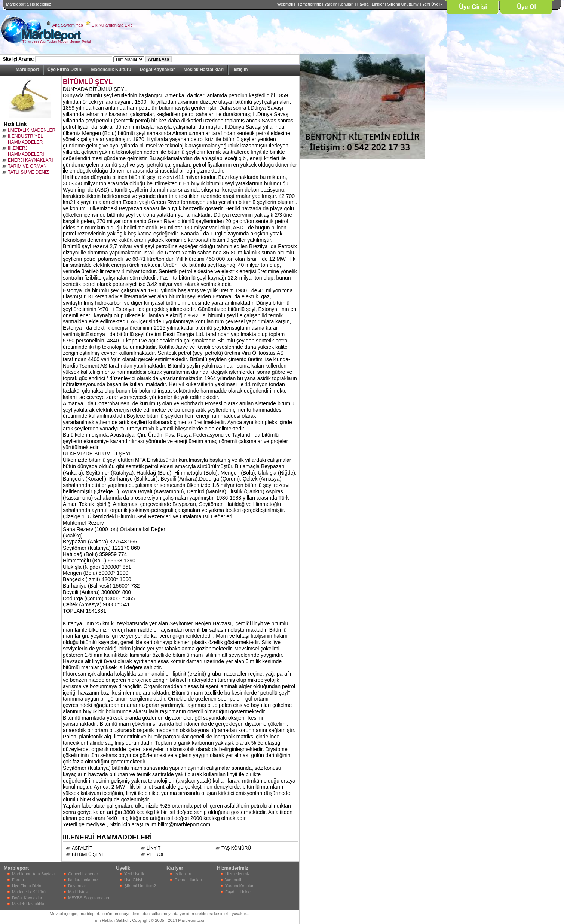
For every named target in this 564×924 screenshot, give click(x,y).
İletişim (240, 70)
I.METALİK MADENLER (32, 130)
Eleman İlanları (188, 880)
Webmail (285, 4)
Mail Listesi (78, 892)
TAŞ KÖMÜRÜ (236, 848)
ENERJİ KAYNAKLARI (30, 160)
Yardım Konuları (339, 4)
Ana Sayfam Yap (68, 25)
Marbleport (27, 70)
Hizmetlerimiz (309, 4)
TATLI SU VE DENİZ (28, 172)
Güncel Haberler (83, 874)
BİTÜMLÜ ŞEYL (88, 82)
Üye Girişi (473, 7)
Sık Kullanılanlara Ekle (112, 25)
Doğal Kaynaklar (157, 70)
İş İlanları (183, 874)
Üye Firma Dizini (65, 70)
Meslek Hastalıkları (204, 70)
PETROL (156, 854)
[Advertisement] (322, 271)
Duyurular (77, 886)
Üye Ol (526, 7)
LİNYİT (154, 848)
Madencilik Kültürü (111, 70)
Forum (18, 880)
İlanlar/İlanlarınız (83, 880)
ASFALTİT (82, 848)
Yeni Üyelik (432, 4)
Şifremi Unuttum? (403, 4)
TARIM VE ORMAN (27, 166)
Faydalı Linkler (371, 4)
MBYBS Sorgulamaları (89, 898)
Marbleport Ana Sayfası (33, 874)
